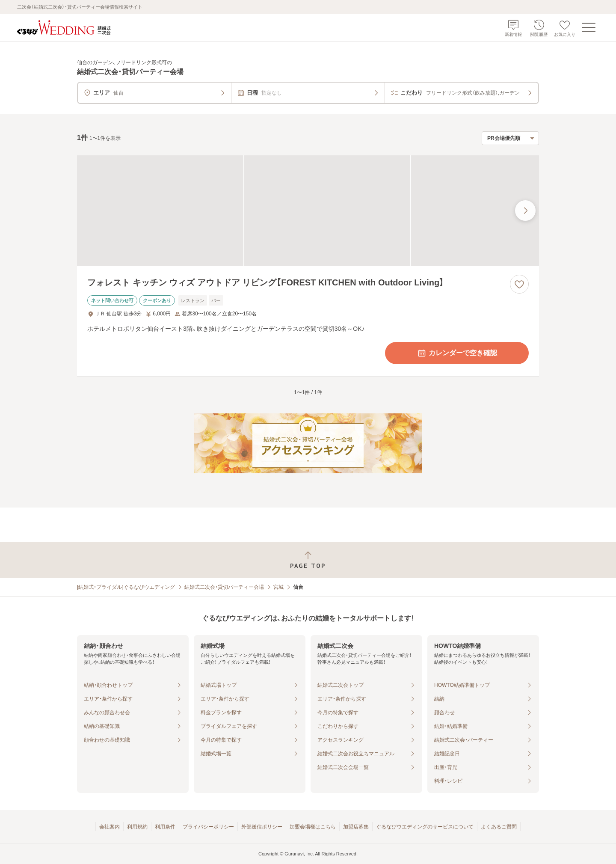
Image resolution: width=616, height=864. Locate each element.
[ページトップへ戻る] (308, 560)
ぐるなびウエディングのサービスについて (425, 827)
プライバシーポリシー (208, 827)
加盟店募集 (356, 827)
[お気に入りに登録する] (519, 284)
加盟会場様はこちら (313, 827)
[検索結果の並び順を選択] (510, 138)
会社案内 (110, 827)
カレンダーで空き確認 (457, 353)
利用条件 (165, 827)
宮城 (278, 587)
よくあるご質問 (499, 827)
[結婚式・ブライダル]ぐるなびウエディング (126, 587)
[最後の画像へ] (525, 211)
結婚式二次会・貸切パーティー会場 (224, 587)
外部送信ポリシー (262, 827)
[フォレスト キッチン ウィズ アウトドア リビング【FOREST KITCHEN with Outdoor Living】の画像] (308, 211)
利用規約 (137, 827)
